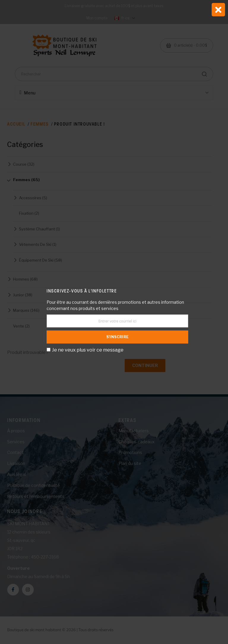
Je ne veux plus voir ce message (88, 350)
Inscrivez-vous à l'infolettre (82, 291)
